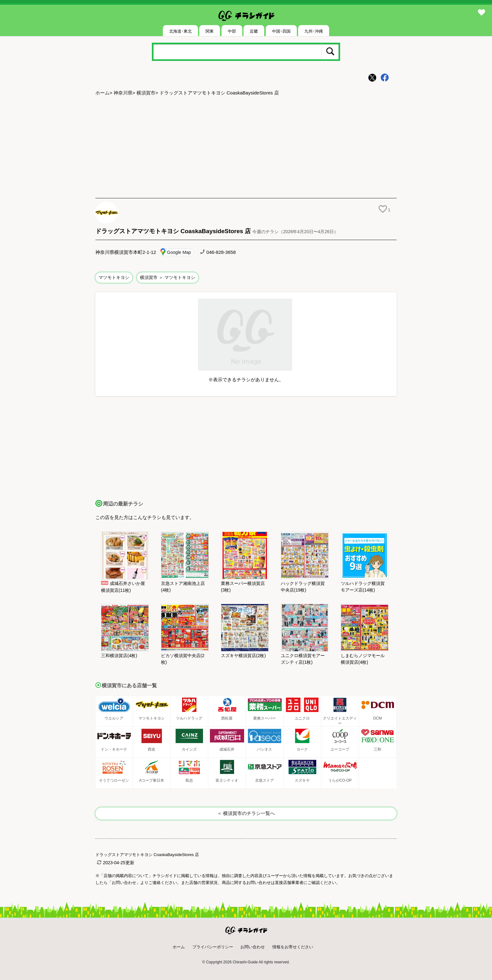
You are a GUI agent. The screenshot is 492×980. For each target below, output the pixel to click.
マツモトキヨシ (114, 277)
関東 (210, 31)
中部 (232, 31)
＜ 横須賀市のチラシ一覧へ (246, 813)
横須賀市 (146, 93)
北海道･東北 (180, 31)
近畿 (254, 31)
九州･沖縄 (314, 31)
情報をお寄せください (293, 947)
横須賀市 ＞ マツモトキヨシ (168, 277)
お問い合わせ (253, 947)
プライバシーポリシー (213, 947)
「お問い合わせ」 (124, 883)
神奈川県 (123, 93)
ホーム (102, 93)
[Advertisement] (246, 148)
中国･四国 (281, 31)
